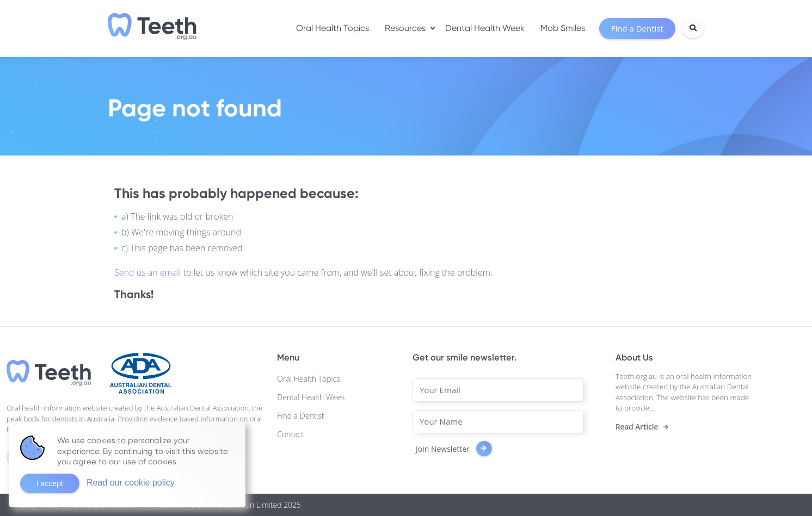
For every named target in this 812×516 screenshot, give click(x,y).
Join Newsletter (454, 449)
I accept (50, 483)
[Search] (693, 28)
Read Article (637, 427)
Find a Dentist (300, 416)
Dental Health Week (485, 28)
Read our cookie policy (131, 483)
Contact (290, 434)
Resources (405, 28)
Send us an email (149, 272)
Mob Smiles (563, 28)
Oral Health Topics (333, 28)
